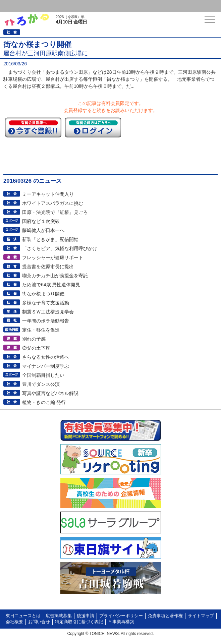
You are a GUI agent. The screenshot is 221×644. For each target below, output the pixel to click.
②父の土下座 (36, 348)
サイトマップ (201, 616)
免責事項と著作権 (165, 616)
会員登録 (52, 6)
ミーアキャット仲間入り (48, 194)
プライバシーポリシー (121, 616)
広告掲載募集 (59, 616)
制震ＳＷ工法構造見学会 (48, 312)
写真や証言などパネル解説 (50, 393)
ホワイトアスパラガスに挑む (53, 203)
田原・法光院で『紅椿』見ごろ (55, 212)
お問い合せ (39, 622)
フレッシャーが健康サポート (53, 257)
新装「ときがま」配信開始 (50, 239)
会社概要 (14, 622)
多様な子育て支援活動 (46, 303)
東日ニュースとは (23, 616)
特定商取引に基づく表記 (79, 622)
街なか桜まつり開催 (43, 294)
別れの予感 (34, 339)
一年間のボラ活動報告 (46, 321)
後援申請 (86, 616)
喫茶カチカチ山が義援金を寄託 (55, 276)
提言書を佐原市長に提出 (48, 267)
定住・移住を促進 (41, 330)
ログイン (19, 6)
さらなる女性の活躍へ (46, 357)
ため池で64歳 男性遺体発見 (51, 285)
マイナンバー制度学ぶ (46, 366)
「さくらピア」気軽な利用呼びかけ (60, 248)
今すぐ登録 (33, 127)
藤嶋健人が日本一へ (43, 230)
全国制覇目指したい (43, 375)
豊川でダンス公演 (41, 384)
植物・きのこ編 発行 (44, 402)
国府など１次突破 (41, 221)
